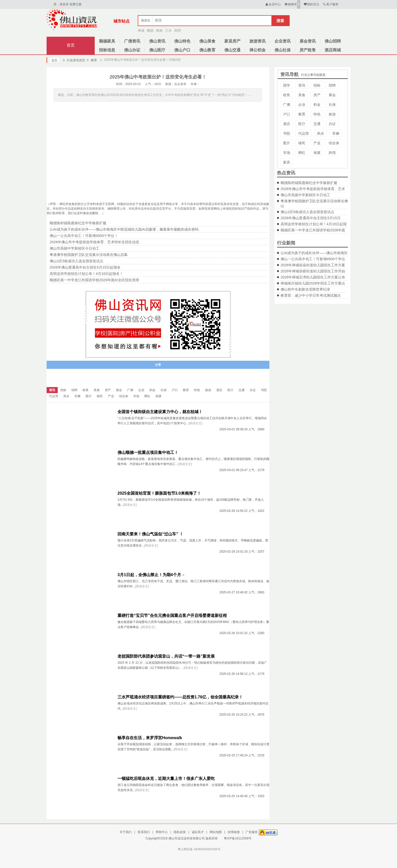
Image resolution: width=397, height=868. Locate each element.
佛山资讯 (157, 41)
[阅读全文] (196, 423)
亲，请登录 (61, 4)
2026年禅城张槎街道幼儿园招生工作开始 (313, 271)
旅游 (332, 114)
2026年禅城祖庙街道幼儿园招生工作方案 (313, 265)
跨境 (332, 153)
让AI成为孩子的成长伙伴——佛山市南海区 (314, 253)
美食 (302, 95)
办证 (332, 124)
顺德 (150, 31)
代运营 (304, 133)
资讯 (302, 85)
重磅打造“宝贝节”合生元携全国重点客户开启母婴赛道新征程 (172, 615)
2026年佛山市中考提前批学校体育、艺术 (313, 189)
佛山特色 (182, 41)
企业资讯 (283, 41)
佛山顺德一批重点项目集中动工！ (148, 452)
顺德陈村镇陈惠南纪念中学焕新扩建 (309, 183)
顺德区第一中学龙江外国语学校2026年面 (313, 230)
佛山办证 (132, 50)
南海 (159, 31)
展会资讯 (308, 41)
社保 (332, 105)
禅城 (141, 31)
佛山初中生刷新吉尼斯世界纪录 (305, 289)
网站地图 (216, 832)
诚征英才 (198, 832)
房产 (317, 95)
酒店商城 (333, 50)
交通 (317, 124)
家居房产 (232, 41)
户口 (287, 114)
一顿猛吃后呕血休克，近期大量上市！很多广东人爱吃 (166, 779)
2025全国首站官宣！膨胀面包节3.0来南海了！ (159, 493)
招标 (317, 85)
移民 (302, 143)
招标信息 (107, 50)
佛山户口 (182, 50)
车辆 (336, 133)
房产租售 (308, 50)
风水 (321, 133)
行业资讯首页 (74, 60)
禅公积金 (257, 50)
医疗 (302, 124)
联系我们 (144, 832)
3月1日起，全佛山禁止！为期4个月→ (151, 575)
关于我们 (126, 832)
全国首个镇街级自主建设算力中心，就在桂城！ (160, 412)
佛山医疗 (157, 50)
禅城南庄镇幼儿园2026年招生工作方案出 (313, 283)
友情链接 (234, 832)
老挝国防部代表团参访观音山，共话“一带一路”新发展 (166, 656)
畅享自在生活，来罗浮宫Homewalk (150, 738)
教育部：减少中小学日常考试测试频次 (311, 295)
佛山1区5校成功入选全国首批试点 (307, 212)
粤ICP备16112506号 (238, 838)
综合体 (334, 143)
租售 (287, 95)
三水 (168, 31)
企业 (302, 105)
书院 (287, 133)
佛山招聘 (333, 41)
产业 (317, 143)
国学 (287, 85)
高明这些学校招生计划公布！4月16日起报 (314, 224)
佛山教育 (207, 50)
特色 (317, 114)
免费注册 (75, 4)
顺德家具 (107, 41)
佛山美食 (207, 41)
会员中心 (273, 4)
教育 (92, 60)
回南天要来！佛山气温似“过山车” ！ (150, 534)
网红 (302, 153)
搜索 (280, 21)
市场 (287, 153)
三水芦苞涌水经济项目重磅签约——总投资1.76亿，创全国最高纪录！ (180, 697)
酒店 (287, 124)
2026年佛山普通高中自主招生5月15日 (311, 218)
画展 (317, 153)
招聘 (332, 85)
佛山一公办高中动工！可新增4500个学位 (313, 259)
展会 (332, 95)
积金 (317, 105)
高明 (177, 31)
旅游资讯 (257, 41)
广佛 (287, 105)
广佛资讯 (132, 41)
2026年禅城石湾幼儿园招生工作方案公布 (313, 277)
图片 (287, 143)
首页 (71, 45)
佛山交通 (232, 50)
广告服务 (252, 832)
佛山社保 (283, 50)
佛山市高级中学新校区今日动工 (305, 195)
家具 (287, 162)
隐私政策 (180, 832)
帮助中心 (162, 832)
